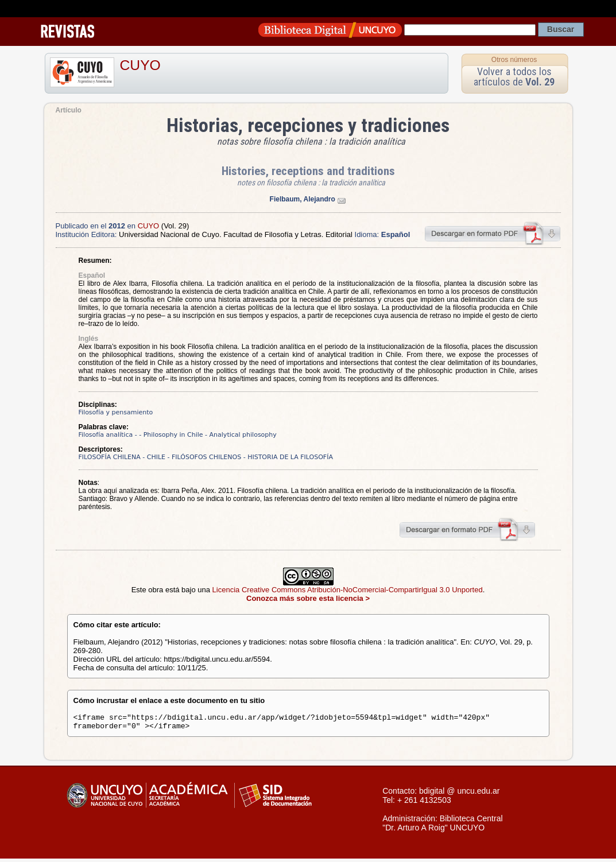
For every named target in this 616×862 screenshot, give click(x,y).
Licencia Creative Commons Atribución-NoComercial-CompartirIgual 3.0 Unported (348, 590)
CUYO (140, 65)
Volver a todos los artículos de (514, 77)
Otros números (514, 60)
